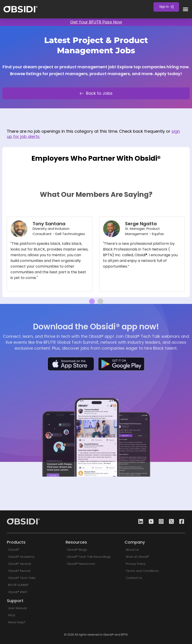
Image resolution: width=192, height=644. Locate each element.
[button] (186, 9)
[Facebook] (180, 522)
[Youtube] (150, 522)
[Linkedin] (139, 522)
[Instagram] (160, 522)
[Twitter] (170, 522)
